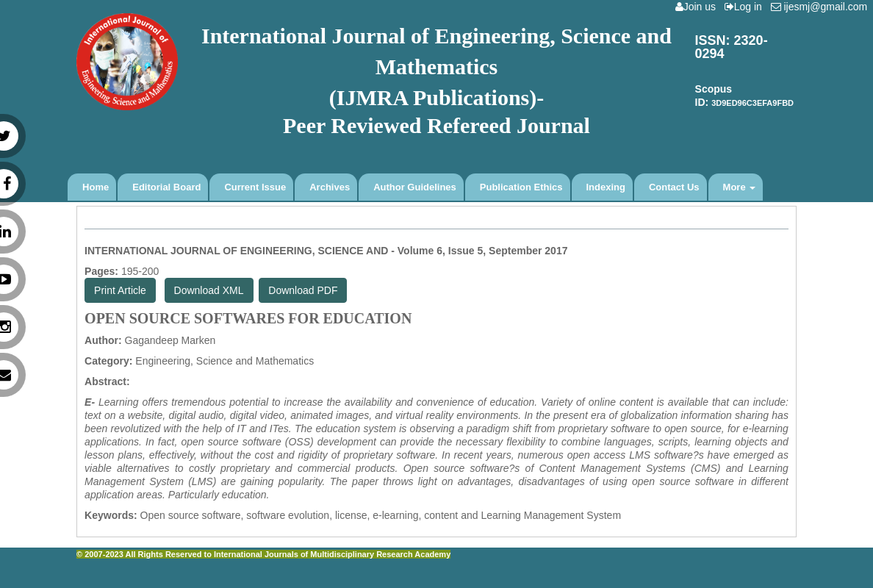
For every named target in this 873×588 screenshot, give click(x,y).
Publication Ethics (521, 187)
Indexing (606, 187)
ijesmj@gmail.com (822, 7)
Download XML (209, 290)
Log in (746, 7)
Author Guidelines (415, 187)
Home (96, 187)
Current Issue (255, 187)
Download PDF (303, 290)
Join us (698, 7)
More (740, 187)
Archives (330, 187)
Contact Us (674, 187)
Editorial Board (166, 187)
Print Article (120, 290)
